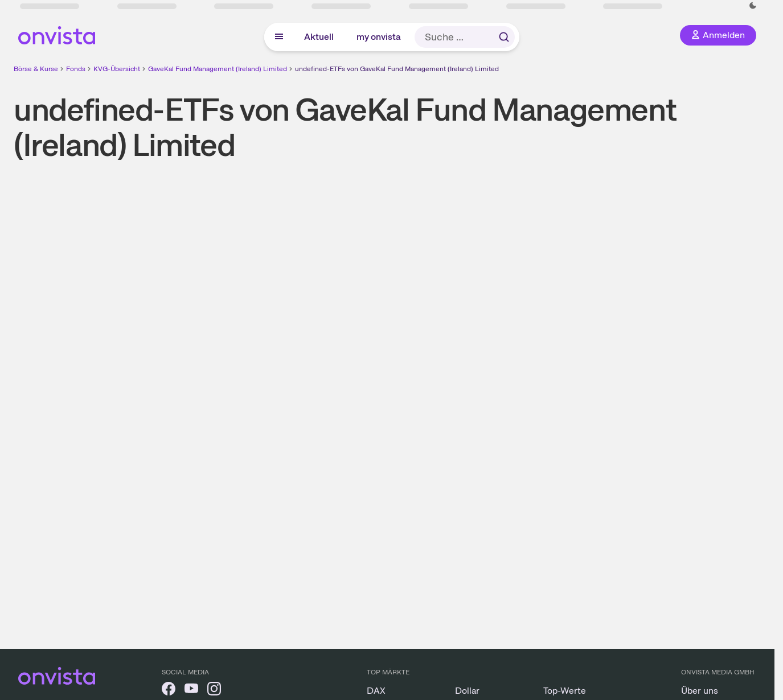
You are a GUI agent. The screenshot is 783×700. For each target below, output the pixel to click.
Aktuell (319, 37)
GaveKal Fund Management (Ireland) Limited (218, 69)
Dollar (467, 691)
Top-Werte (565, 691)
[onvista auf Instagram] (214, 691)
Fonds (76, 69)
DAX (376, 691)
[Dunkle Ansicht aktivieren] (753, 6)
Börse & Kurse (36, 69)
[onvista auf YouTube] (191, 691)
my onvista (379, 37)
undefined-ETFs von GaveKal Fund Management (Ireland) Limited (397, 69)
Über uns (700, 691)
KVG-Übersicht (117, 69)
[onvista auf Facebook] (169, 691)
